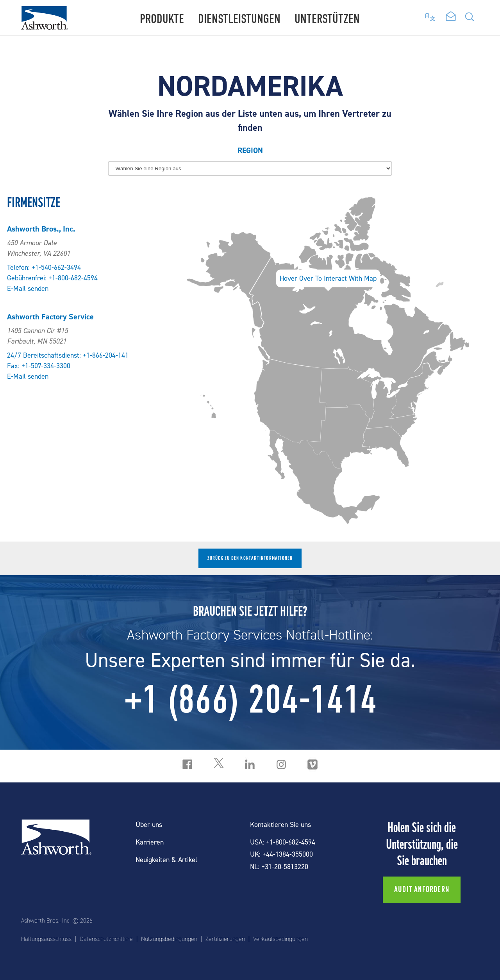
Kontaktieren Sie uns (280, 825)
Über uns (149, 825)
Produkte (162, 19)
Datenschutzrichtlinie (106, 939)
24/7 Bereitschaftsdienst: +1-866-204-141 (68, 355)
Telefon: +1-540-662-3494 (44, 268)
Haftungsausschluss (46, 939)
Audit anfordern (422, 889)
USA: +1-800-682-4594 (283, 842)
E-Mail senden (28, 289)
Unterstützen (327, 19)
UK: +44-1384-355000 (281, 854)
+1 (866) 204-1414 (250, 699)
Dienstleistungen (239, 19)
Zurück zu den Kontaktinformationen (250, 558)
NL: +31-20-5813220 (279, 867)
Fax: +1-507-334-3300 (39, 366)
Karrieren (150, 842)
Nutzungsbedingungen (169, 939)
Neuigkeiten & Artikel (166, 860)
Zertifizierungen (225, 939)
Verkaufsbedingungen (280, 939)
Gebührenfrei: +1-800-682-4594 (52, 278)
